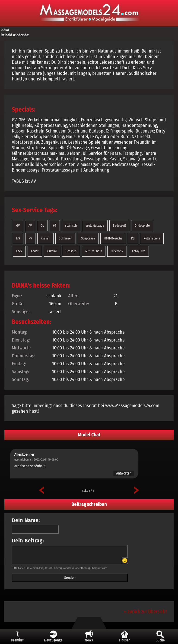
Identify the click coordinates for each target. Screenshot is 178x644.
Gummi (52, 251)
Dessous (71, 251)
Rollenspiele (152, 238)
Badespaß (119, 226)
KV (30, 238)
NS (18, 238)
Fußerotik (117, 251)
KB (133, 238)
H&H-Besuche (113, 238)
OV (42, 226)
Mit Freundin (94, 251)
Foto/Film (139, 251)
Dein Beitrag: (28, 541)
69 (55, 226)
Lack (19, 251)
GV (18, 226)
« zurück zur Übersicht (145, 611)
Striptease (88, 238)
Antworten (124, 473)
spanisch (71, 226)
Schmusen (66, 238)
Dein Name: (26, 520)
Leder (35, 251)
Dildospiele (142, 226)
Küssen (45, 238)
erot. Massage (95, 226)
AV (30, 226)
